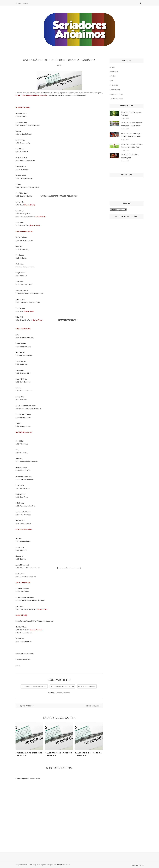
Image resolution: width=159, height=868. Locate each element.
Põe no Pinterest (88, 686)
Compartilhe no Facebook (35, 686)
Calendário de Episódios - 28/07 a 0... (88, 754)
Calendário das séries (62, 693)
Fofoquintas (114, 71)
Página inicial (22, 3)
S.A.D (112, 81)
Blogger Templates (22, 865)
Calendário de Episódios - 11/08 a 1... (59, 754)
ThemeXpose (41, 865)
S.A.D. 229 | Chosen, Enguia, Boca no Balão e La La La (131, 135)
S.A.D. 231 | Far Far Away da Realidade (131, 114)
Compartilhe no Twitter (64, 686)
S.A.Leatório (114, 85)
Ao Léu (112, 67)
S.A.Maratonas (115, 90)
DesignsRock (51, 865)
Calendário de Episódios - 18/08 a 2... (29, 754)
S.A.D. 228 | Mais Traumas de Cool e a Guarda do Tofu (132, 146)
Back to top (138, 865)
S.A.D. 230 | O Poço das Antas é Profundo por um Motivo (132, 124)
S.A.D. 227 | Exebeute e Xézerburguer (130, 156)
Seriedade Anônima (116, 94)
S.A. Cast (113, 76)
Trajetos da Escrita (116, 99)
